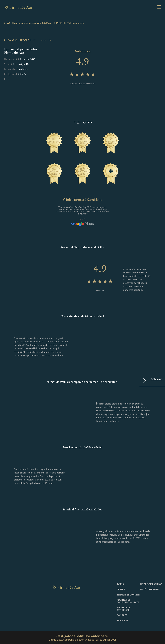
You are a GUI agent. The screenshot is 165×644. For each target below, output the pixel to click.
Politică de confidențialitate (128, 601)
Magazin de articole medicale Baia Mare (32, 23)
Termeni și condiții (128, 595)
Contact (122, 616)
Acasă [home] (7, 23)
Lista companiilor (151, 585)
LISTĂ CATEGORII (149, 590)
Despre (121, 590)
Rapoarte (122, 621)
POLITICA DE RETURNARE (123, 609)
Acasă (120, 585)
